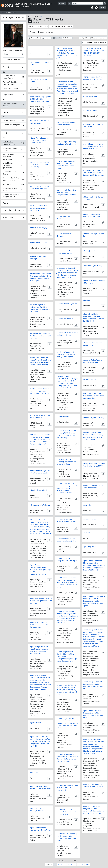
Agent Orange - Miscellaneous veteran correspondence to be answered (41, 601)
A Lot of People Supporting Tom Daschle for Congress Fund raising (40, 164)
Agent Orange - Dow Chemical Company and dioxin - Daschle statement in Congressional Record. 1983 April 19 (94, 601)
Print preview (34, 38)
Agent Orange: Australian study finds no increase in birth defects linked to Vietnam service (39, 650)
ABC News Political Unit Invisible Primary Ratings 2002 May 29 (39, 208)
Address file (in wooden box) (94, 418)
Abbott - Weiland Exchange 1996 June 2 (93, 198)
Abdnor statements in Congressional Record (65, 252)
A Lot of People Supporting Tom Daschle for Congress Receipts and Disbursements (94, 173)
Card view (57, 38)
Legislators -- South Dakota (13, 149)
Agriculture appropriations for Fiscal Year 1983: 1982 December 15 (67, 788)
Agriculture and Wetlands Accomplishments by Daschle (94, 786)
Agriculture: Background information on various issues (41, 788)
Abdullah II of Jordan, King (93, 266)
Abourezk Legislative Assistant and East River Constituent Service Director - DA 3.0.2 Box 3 (94, 318)
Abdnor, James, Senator (92, 251)
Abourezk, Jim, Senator (65, 319)
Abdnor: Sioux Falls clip (38, 243)
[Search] (88, 3)
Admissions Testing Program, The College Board (94, 487)
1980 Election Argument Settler (39, 81)
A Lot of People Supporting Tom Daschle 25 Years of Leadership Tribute (40, 140)
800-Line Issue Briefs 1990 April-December (39, 122)
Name (6, 112)
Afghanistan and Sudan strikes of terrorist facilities (66, 520)
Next (87, 865)
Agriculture (34, 772)
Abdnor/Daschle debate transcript (38, 258)
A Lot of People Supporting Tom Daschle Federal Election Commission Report (94, 146)
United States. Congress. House (13, 126)
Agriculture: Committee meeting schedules (38, 809)
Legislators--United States (13, 189)
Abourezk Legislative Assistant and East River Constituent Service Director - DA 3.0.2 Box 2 (40, 308)
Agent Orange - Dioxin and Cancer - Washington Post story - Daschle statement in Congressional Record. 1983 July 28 (67, 582)
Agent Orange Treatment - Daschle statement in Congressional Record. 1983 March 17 (93, 714)
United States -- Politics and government (13, 165)
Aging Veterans (35, 723)
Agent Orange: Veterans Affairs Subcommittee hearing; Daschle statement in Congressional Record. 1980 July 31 (67, 723)
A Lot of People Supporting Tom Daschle (93, 126)
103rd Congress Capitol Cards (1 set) (41, 63)
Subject (6, 133)
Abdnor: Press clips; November (64, 235)
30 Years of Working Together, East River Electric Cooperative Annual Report (41, 99)
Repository (8, 95)
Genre (6, 203)
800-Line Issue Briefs (91, 111)
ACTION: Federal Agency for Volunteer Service (40, 416)
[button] (92, 8)
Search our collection (12, 50)
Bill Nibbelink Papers (13, 89)
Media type (8, 217)
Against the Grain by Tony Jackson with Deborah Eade (66, 540)
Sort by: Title (84, 38)
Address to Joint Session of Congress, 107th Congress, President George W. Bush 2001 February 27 (66, 434)
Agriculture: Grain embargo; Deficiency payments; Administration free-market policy (67, 837)
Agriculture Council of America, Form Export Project (40, 829)
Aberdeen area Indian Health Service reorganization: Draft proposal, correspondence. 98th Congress (40, 277)
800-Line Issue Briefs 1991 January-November (66, 123)
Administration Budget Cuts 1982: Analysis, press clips (40, 472)
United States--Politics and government (13, 196)
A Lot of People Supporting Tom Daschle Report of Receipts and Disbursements (67, 192)
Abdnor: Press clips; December (64, 218)
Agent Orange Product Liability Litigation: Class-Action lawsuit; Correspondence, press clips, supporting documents (67, 656)
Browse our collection (13, 59)
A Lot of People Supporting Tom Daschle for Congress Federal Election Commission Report (67, 165)
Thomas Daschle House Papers (13, 77)
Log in (102, 8)
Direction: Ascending (98, 38)
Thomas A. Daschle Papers (13, 104)
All (4, 72)
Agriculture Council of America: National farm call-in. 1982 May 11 (67, 812)
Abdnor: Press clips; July (38, 228)
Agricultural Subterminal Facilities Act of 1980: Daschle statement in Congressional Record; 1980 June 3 (67, 758)
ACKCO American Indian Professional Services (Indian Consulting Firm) (94, 396)
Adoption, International (38, 490)
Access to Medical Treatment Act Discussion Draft (94, 361)
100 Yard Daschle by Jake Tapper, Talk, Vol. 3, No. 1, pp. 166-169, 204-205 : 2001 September (94, 52)
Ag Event (86, 533)
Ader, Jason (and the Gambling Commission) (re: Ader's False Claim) (66, 462)
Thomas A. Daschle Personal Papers (13, 83)
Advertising (87, 505)
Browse (62, 3)
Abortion (86, 300)
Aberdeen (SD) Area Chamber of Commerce (94, 282)
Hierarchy (46, 38)
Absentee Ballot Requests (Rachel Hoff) (93, 344)
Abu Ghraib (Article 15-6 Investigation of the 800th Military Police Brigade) (66, 354)
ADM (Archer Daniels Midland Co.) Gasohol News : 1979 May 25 (94, 466)
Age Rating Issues (90, 547)
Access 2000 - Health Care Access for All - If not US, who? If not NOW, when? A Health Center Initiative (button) (41, 361)
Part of (6, 67)
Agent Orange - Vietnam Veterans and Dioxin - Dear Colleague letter (40, 625)
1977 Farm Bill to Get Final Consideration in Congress (93, 78)
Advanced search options (41, 32)
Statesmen (13, 185)
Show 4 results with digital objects (94, 42)
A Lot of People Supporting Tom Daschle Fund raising (40, 187)
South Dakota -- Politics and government (13, 157)
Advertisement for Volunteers (41, 505)
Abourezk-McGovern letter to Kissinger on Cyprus (67, 334)
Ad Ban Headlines (63, 417)
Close (40, 16)
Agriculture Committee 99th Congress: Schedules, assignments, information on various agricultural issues (94, 810)
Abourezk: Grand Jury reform (67, 304)
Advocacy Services (90, 519)
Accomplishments (90, 380)
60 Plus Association (90, 97)
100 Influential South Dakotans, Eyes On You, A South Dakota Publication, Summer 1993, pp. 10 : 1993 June (67, 53)
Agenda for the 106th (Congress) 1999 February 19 (67, 559)
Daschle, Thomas (13, 121)
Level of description (12, 210)
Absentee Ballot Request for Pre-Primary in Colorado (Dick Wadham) (41, 336)
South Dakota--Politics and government (13, 179)
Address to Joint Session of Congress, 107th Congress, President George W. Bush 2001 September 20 (93, 436)
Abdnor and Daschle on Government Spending (92, 215)
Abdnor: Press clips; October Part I (94, 235)
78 (82, 865)
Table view (67, 38)
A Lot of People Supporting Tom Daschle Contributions (66, 143)
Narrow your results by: (14, 18)
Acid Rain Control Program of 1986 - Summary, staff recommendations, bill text (40, 391)
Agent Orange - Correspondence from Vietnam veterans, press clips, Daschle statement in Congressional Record (41, 570)
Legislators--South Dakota (13, 173)
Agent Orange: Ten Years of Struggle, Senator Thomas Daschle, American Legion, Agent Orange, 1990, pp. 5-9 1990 (67, 690)
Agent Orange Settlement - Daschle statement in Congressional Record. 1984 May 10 (93, 685)
